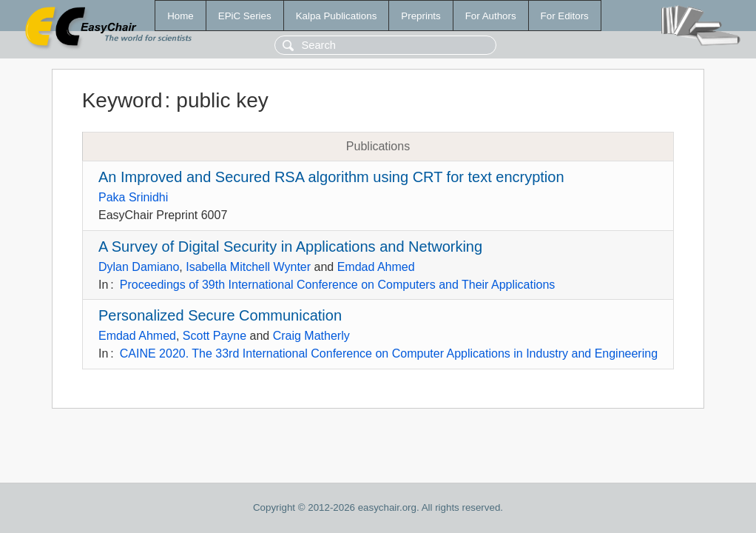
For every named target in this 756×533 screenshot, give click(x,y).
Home (180, 16)
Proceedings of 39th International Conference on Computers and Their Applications (338, 285)
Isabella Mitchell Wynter (248, 267)
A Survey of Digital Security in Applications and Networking (290, 247)
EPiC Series (245, 16)
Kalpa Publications (337, 16)
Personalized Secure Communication (220, 315)
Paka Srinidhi (133, 197)
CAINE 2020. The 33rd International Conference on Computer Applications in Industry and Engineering (389, 353)
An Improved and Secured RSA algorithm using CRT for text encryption (331, 177)
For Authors (491, 16)
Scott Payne (215, 336)
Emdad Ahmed (376, 267)
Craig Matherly (311, 336)
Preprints (421, 16)
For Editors (565, 16)
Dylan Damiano (139, 267)
